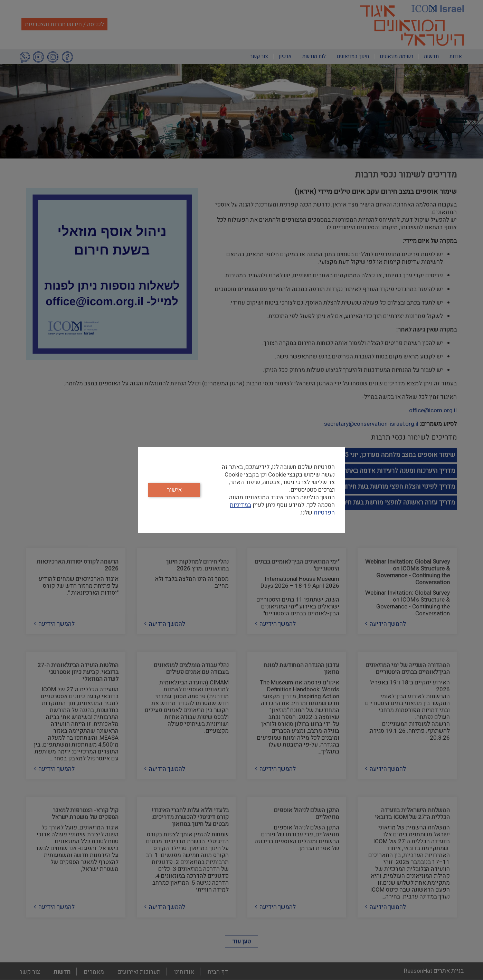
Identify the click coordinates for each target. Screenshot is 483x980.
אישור (174, 490)
